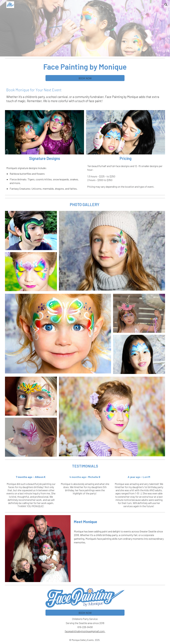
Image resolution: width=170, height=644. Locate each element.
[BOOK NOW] (85, 78)
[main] (85, 67)
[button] (166, 5)
